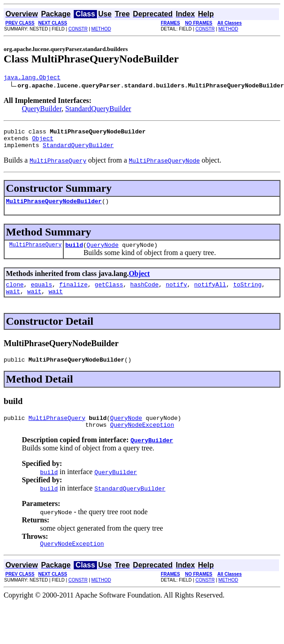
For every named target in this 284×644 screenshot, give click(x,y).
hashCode (144, 294)
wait (13, 302)
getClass (109, 294)
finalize (73, 294)
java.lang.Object (32, 78)
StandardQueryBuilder (98, 110)
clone (15, 294)
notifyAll (210, 294)
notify (176, 294)
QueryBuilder (42, 110)
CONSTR (78, 29)
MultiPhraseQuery (35, 253)
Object (43, 142)
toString (247, 294)
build (74, 253)
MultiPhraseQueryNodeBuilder (54, 208)
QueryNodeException (142, 440)
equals (42, 294)
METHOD (101, 29)
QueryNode (102, 253)
